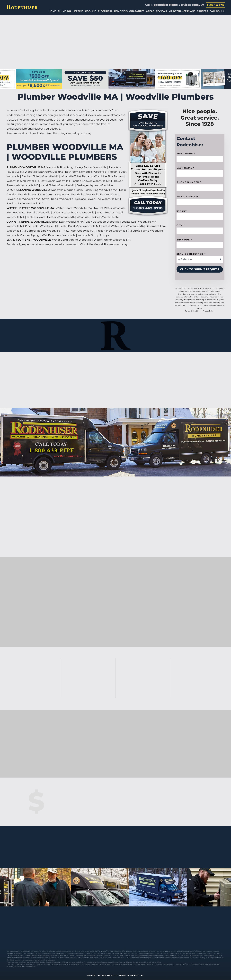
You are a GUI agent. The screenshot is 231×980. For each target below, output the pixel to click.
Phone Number (189, 182)
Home (52, 11)
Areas (150, 11)
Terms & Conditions (193, 311)
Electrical (105, 11)
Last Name (185, 168)
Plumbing (64, 11)
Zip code (184, 240)
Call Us (215, 11)
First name (186, 153)
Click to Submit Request (200, 269)
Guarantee (137, 11)
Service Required (191, 254)
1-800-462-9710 (216, 5)
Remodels (121, 11)
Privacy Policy (209, 311)
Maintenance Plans (182, 11)
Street (182, 211)
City (181, 225)
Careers (202, 11)
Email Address (188, 197)
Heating (78, 11)
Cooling (91, 11)
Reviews (161, 11)
